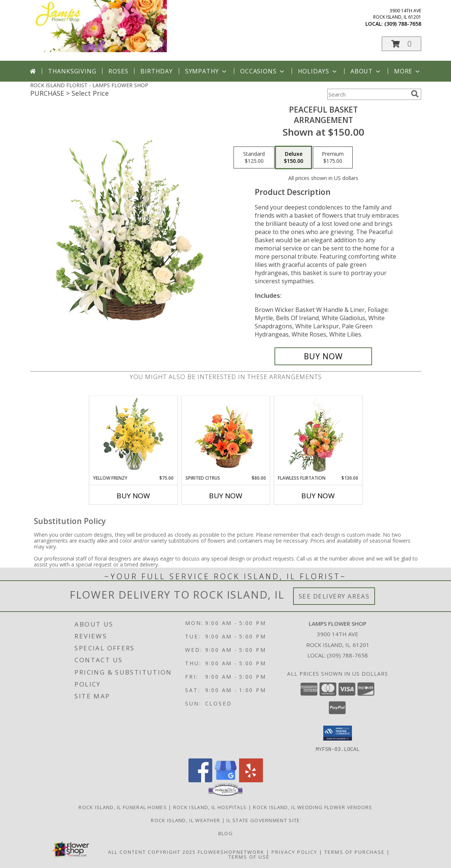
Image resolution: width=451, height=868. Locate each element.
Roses (118, 71)
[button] (401, 44)
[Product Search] (368, 94)
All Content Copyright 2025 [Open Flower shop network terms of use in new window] (152, 852)
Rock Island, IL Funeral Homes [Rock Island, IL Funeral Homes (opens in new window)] (123, 807)
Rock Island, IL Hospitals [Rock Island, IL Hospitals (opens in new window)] (210, 807)
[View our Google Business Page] (226, 780)
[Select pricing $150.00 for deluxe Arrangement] (293, 158)
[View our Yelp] (251, 780)
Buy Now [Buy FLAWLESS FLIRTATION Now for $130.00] (318, 496)
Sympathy (207, 71)
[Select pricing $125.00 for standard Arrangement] (254, 158)
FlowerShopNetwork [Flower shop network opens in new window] (231, 852)
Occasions (263, 71)
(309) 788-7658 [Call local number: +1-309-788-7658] (403, 24)
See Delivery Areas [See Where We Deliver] (334, 596)
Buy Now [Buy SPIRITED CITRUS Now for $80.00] (226, 496)
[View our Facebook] (200, 780)
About (366, 71)
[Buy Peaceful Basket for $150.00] (323, 356)
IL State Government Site (263, 820)
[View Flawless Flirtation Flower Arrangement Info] (318, 435)
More (408, 71)
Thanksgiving (72, 71)
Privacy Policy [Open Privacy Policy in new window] (294, 852)
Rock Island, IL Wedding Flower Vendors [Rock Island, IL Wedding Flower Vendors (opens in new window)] (312, 807)
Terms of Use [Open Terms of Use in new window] (249, 856)
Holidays (318, 71)
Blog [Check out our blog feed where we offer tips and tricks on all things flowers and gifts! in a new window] (225, 833)
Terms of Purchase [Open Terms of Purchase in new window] (355, 852)
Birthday (156, 71)
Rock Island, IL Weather (185, 820)
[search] (415, 94)
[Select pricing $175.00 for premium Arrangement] (333, 158)
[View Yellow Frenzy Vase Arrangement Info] (133, 435)
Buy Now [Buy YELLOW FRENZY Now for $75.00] (133, 496)
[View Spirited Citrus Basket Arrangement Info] (225, 435)
